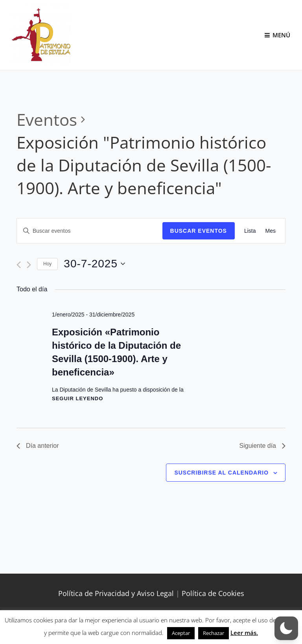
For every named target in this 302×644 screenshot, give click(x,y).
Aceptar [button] (181, 633)
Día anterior (38, 446)
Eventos (47, 119)
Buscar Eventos (199, 231)
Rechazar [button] (214, 633)
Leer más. (244, 633)
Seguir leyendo (77, 398)
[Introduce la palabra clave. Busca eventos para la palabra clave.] (90, 231)
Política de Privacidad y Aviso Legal (116, 593)
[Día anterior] (19, 265)
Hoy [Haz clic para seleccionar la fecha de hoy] (47, 264)
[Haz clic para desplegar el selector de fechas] (94, 264)
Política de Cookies (213, 593)
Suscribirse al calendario (221, 473)
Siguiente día (262, 446)
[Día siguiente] (29, 265)
